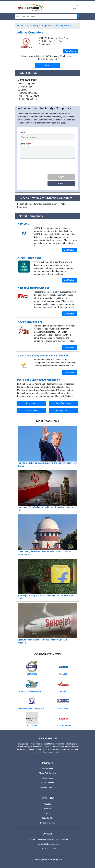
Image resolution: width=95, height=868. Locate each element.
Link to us (47, 813)
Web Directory (32, 26)
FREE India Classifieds (47, 788)
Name (23, 132)
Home (20, 26)
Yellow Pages (47, 778)
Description (25, 144)
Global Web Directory (47, 773)
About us (47, 804)
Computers (46, 26)
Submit (61, 183)
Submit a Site (48, 818)
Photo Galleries (47, 783)
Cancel (61, 177)
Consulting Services (63, 26)
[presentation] (39, 167)
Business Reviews (48, 823)
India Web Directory (47, 768)
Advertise (48, 809)
